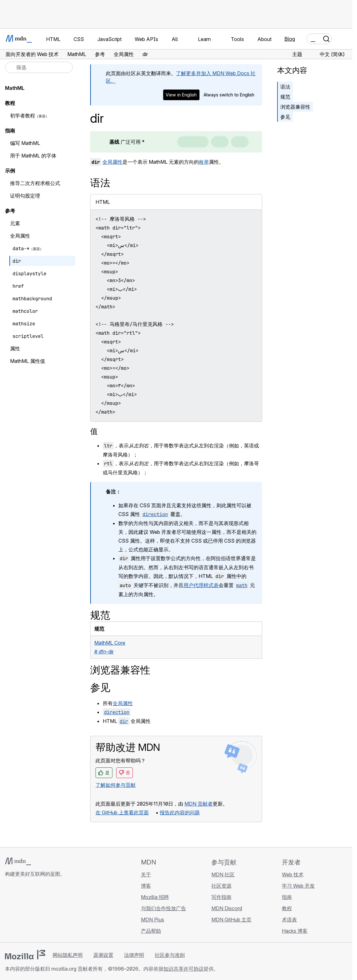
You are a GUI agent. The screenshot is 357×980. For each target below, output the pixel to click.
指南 (10, 131)
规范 (285, 97)
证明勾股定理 (25, 196)
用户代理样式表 (201, 585)
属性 (15, 348)
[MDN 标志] (18, 861)
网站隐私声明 (68, 955)
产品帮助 (151, 931)
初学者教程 (23, 116)
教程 (10, 103)
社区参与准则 (170, 955)
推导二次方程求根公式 (35, 183)
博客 (146, 886)
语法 (285, 87)
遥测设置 (103, 955)
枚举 (204, 162)
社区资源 (221, 886)
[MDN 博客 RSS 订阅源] (54, 911)
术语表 (289, 920)
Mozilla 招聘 (155, 897)
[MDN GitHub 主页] (9, 911)
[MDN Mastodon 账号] (43, 911)
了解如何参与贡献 (116, 785)
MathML (15, 88)
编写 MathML (25, 143)
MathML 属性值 (28, 361)
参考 (10, 211)
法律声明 (134, 955)
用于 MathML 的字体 (33, 156)
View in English (181, 95)
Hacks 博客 (295, 931)
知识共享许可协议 (184, 969)
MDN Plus (153, 920)
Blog (290, 39)
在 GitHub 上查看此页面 (122, 812)
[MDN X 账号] (31, 911)
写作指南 (221, 897)
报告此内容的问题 (180, 812)
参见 (285, 117)
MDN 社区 (223, 874)
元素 (15, 223)
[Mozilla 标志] (25, 955)
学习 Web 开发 (298, 886)
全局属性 (112, 162)
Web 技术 (293, 874)
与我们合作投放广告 (163, 908)
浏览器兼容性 (295, 107)
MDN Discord (227, 908)
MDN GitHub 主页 (231, 920)
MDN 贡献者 (199, 804)
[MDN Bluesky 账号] (20, 911)
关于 (146, 874)
